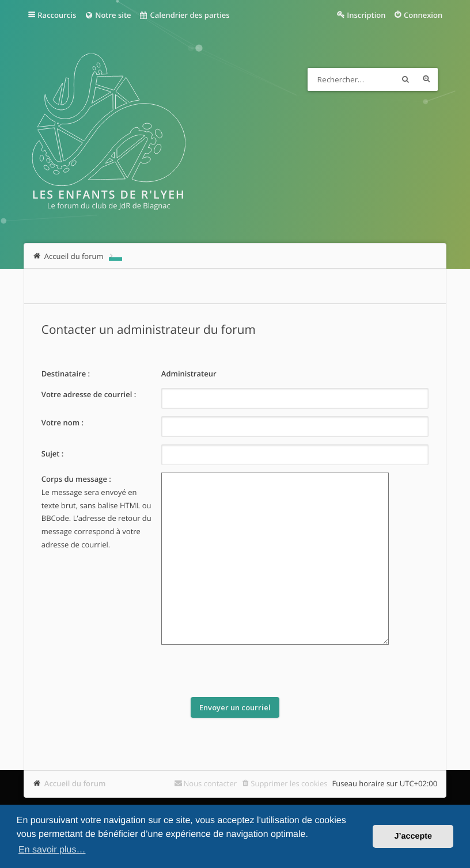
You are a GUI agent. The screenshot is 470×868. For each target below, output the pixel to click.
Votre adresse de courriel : (89, 394)
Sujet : (53, 454)
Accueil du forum (75, 783)
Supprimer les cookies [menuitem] (289, 783)
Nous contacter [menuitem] (211, 783)
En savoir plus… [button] (52, 850)
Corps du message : (76, 479)
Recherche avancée (426, 79)
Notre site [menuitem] (107, 15)
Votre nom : (62, 422)
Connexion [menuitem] (423, 15)
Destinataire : (66, 374)
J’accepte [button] (413, 836)
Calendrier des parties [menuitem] (185, 15)
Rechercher (405, 79)
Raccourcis (57, 15)
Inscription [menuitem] (366, 15)
